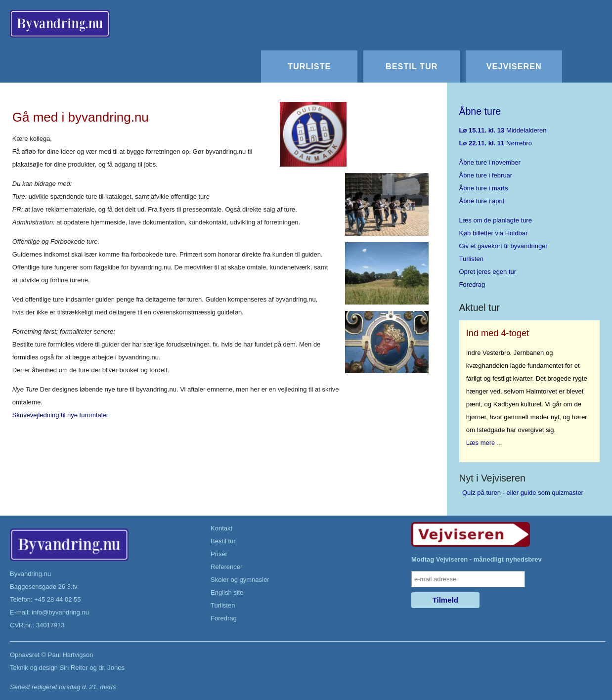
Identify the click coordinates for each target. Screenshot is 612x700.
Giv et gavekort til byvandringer (503, 246)
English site (227, 592)
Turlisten (471, 259)
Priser (219, 554)
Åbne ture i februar (486, 175)
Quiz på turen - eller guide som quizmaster (523, 493)
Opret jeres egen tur (488, 272)
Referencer (226, 567)
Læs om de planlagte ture (496, 220)
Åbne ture (480, 111)
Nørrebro (496, 143)
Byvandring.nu (30, 574)
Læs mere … (485, 443)
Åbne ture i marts (484, 188)
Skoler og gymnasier (240, 580)
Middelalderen (503, 130)
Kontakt (221, 528)
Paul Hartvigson (71, 655)
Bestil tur (412, 66)
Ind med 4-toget (498, 333)
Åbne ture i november (490, 162)
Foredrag (472, 284)
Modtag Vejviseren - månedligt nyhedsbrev (477, 559)
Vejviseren (514, 66)
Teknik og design (34, 668)
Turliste (309, 66)
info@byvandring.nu (60, 612)
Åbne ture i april (482, 201)
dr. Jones (111, 668)
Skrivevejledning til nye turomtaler (60, 415)
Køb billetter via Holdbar (494, 233)
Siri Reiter (73, 668)
